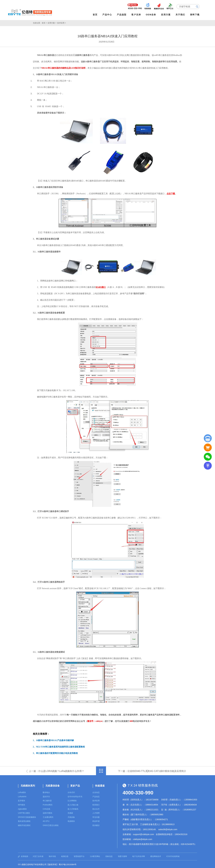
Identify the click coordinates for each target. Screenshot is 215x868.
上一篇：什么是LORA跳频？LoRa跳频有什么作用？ (56, 770)
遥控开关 (46, 796)
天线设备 (71, 817)
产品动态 (96, 796)
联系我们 (96, 804)
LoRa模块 (22, 792)
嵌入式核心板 (73, 804)
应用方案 (167, 15)
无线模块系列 (28, 785)
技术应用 (96, 800)
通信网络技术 (156, 856)
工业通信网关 (48, 817)
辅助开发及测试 (24, 825)
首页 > (44, 22)
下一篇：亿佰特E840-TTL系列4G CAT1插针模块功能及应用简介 (152, 770)
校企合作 (96, 808)
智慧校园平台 (79, 856)
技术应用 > (62, 22)
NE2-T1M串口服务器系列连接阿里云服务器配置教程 (60, 746)
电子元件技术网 (139, 856)
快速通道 (100, 785)
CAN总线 (46, 808)
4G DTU (46, 821)
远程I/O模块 (47, 812)
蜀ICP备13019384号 (68, 864)
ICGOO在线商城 (173, 856)
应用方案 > (52, 22)
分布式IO (71, 792)
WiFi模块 (21, 804)
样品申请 (96, 821)
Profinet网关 (48, 804)
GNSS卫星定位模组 (51, 825)
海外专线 (52, 856)
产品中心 (108, 15)
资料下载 (196, 15)
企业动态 (96, 792)
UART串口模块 (24, 812)
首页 (96, 15)
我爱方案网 (122, 856)
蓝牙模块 (21, 800)
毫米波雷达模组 (24, 821)
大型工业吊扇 (38, 856)
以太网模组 (72, 800)
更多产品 (75, 785)
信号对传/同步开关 (75, 796)
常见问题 (96, 817)
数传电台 (46, 792)
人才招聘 (96, 812)
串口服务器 (47, 800)
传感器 (70, 812)
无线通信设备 (53, 785)
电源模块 (71, 821)
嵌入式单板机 (73, 808)
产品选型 (122, 15)
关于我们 (181, 15)
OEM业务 (152, 15)
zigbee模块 (22, 808)
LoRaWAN (22, 796)
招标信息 (109, 856)
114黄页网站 (95, 856)
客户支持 (137, 15)
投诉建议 (96, 825)
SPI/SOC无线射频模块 (27, 817)
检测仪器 (65, 856)
